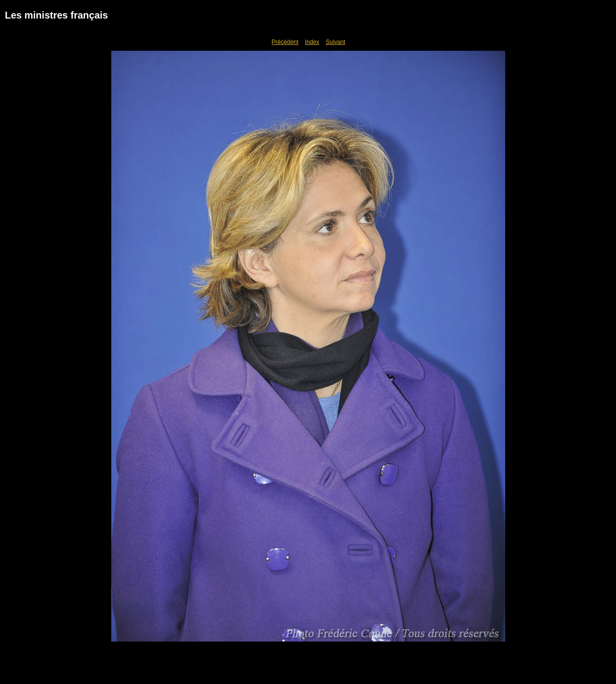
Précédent (285, 42)
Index (312, 42)
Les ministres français (56, 15)
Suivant (335, 42)
